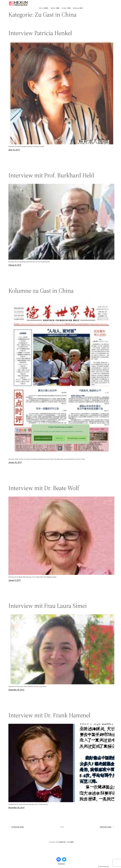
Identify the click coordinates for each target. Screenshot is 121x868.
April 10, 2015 (14, 150)
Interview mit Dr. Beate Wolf (44, 488)
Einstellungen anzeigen (77, 438)
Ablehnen (59, 438)
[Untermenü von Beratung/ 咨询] (83, 8)
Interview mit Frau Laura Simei (48, 606)
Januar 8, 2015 (14, 580)
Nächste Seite (107, 827)
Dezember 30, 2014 (16, 690)
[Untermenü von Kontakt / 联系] (71, 8)
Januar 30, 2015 (15, 462)
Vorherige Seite (16, 827)
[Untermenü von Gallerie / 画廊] (60, 8)
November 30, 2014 (16, 808)
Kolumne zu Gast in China (41, 291)
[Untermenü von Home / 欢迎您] (49, 8)
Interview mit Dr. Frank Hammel (49, 715)
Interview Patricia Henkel (40, 33)
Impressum (61, 864)
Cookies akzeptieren (43, 438)
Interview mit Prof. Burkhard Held (51, 175)
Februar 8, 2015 (15, 265)
